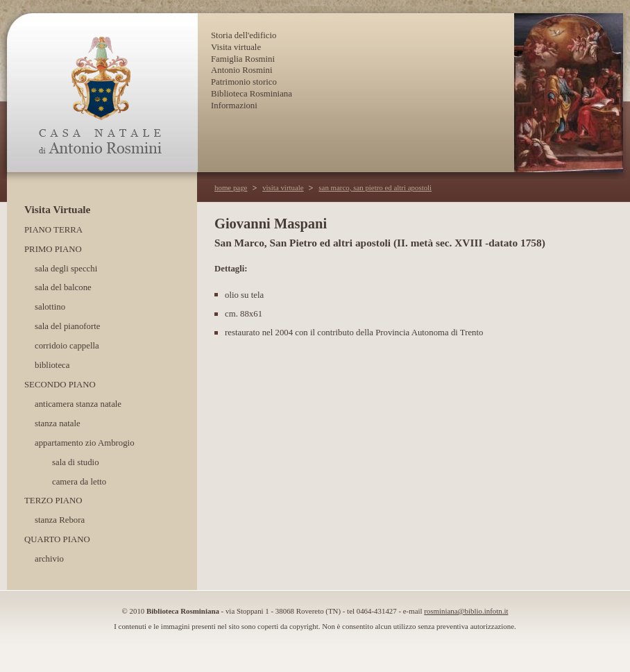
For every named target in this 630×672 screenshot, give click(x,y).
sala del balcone (63, 287)
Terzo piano (53, 501)
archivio (49, 559)
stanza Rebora (60, 520)
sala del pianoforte (68, 326)
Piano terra (53, 230)
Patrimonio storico (244, 82)
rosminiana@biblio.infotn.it (466, 611)
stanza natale (58, 423)
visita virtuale (283, 187)
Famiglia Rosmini (243, 59)
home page (231, 187)
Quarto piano (57, 539)
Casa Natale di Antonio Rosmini (102, 93)
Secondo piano (60, 385)
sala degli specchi (66, 269)
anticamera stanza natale (78, 404)
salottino (50, 307)
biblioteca (52, 365)
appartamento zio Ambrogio (85, 443)
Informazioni (234, 106)
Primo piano (53, 249)
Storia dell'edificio (244, 35)
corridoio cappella (67, 346)
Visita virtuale (236, 47)
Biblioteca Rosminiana (252, 94)
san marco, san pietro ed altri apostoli (375, 187)
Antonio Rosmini (242, 70)
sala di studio (76, 462)
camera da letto (79, 482)
